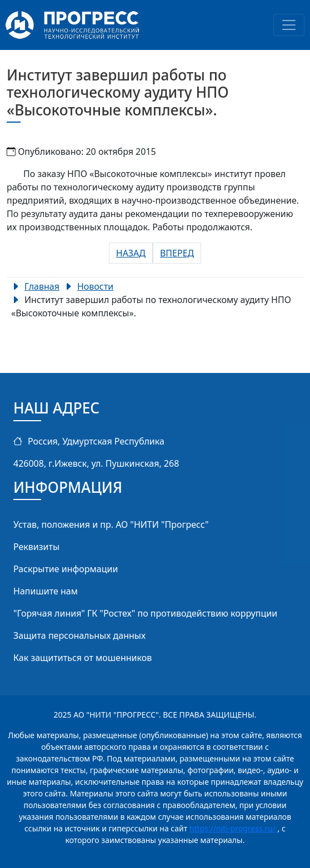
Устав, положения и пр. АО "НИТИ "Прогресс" (111, 524)
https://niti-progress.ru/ (234, 828)
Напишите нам (46, 591)
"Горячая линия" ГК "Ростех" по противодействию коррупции (145, 613)
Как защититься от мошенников (82, 658)
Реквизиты (36, 547)
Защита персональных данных (79, 635)
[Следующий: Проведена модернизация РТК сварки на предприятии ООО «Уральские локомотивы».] (177, 253)
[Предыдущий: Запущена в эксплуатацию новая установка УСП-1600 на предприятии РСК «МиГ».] (131, 253)
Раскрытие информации (66, 569)
